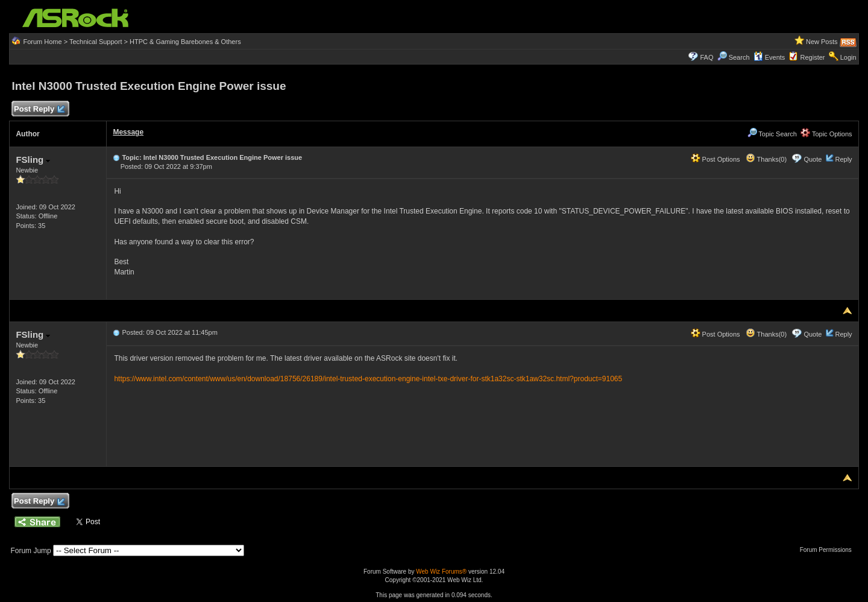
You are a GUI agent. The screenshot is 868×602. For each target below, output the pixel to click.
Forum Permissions (829, 550)
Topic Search (772, 134)
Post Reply (39, 109)
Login (848, 57)
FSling (33, 160)
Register (813, 57)
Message (128, 132)
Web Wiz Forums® (441, 572)
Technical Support (96, 42)
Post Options (715, 159)
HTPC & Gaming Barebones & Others (185, 42)
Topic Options (826, 134)
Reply (843, 159)
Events (769, 57)
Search (739, 57)
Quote (813, 159)
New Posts (822, 42)
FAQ (706, 57)
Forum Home (42, 42)
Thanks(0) (766, 159)
